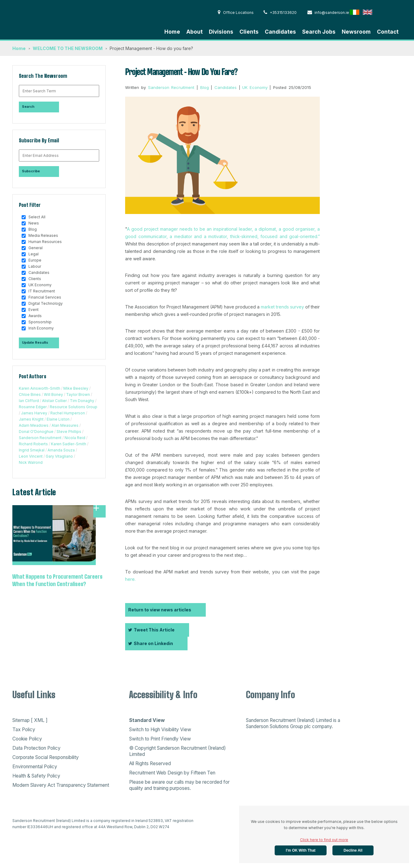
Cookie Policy (27, 739)
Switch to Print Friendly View (160, 739)
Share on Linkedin (151, 643)
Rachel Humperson (68, 413)
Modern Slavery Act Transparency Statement (61, 785)
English (368, 12)
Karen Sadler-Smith (69, 444)
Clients (249, 32)
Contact (388, 32)
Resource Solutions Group (74, 407)
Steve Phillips (69, 432)
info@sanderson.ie (328, 13)
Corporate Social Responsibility (46, 757)
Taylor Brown (78, 394)
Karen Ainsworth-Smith (40, 388)
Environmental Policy (35, 767)
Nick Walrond (31, 462)
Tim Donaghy (82, 401)
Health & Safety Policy (36, 776)
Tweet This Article (151, 630)
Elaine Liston (58, 419)
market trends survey (282, 307)
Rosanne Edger (33, 407)
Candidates (280, 32)
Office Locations (236, 13)
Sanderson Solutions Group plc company (289, 726)
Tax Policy (24, 730)
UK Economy (255, 87)
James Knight (31, 419)
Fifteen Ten (203, 773)
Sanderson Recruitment (40, 438)
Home (172, 32)
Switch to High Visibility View (160, 730)
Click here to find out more (324, 840)
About (194, 32)
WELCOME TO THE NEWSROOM (68, 48)
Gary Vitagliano (59, 456)
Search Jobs (319, 32)
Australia (393, 12)
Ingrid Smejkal (32, 450)
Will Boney (53, 394)
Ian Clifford (29, 401)
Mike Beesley (76, 388)
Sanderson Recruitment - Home (59, 19)
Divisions (221, 32)
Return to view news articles (160, 610)
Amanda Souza (61, 450)
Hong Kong (380, 12)
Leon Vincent (31, 456)
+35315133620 (280, 13)
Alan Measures (65, 425)
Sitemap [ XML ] (30, 720)
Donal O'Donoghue (36, 432)
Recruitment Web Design (156, 773)
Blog (205, 87)
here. (130, 579)
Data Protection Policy (36, 748)
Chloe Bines (30, 394)
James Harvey (34, 413)
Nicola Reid (75, 438)
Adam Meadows (34, 425)
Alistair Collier (54, 401)
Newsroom (356, 32)
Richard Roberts (33, 444)
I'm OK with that (301, 850)
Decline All (353, 850)
